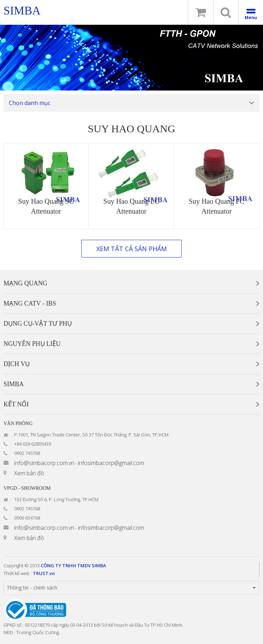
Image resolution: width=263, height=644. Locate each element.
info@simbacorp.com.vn (44, 463)
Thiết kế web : (18, 573)
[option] (131, 58)
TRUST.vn (44, 573)
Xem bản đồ (29, 473)
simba (22, 11)
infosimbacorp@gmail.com (111, 463)
